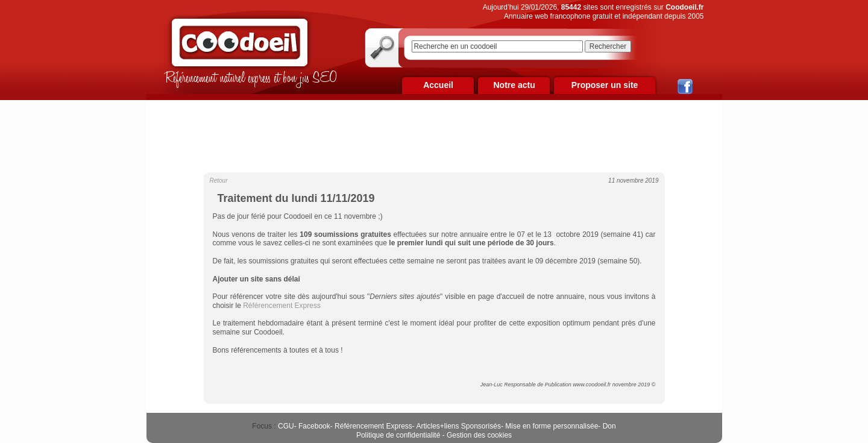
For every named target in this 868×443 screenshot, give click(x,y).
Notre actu (514, 85)
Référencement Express (373, 426)
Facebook (314, 426)
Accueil (438, 85)
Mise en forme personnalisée (552, 426)
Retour (219, 181)
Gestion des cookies (479, 435)
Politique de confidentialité (398, 435)
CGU (286, 426)
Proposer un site (605, 85)
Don (609, 426)
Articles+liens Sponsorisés (458, 426)
